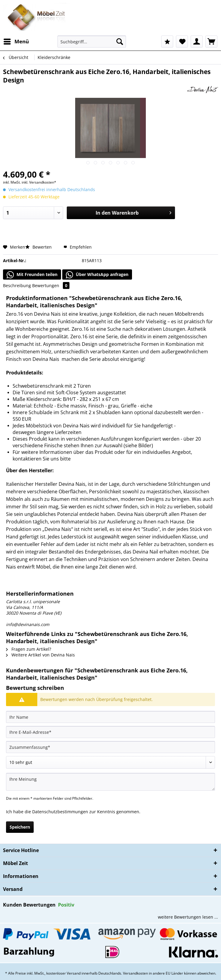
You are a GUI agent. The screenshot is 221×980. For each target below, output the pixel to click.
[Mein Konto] (197, 42)
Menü (16, 41)
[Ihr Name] (110, 717)
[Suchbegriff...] (92, 42)
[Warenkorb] (211, 42)
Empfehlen (78, 247)
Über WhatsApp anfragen (97, 275)
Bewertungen (51, 285)
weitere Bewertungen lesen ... (188, 917)
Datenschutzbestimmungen (60, 812)
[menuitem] (16, 42)
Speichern (20, 827)
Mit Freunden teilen (32, 275)
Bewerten (39, 247)
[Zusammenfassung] (110, 747)
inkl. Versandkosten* (39, 182)
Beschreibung (17, 285)
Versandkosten (135, 973)
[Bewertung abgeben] (110, 762)
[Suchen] (120, 42)
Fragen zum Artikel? (29, 649)
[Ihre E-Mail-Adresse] (110, 732)
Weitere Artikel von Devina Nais (40, 655)
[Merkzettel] (182, 42)
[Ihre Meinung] (110, 782)
